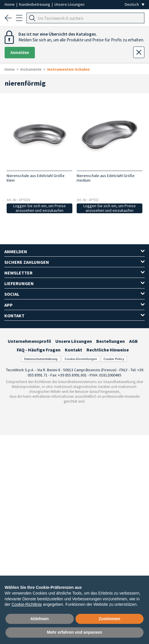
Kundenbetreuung (35, 4)
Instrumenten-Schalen (68, 69)
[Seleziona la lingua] (135, 4)
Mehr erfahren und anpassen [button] (74, 632)
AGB (133, 341)
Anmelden (20, 52)
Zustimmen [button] (109, 619)
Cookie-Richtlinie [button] (27, 604)
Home (10, 4)
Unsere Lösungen (69, 4)
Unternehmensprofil (29, 341)
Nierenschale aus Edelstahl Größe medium (106, 178)
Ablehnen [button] (39, 619)
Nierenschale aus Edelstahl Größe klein (36, 178)
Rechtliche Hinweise (108, 350)
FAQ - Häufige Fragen (39, 350)
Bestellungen (111, 341)
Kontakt (73, 350)
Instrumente (31, 69)
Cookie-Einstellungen (81, 359)
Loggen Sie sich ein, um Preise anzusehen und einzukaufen (39, 208)
